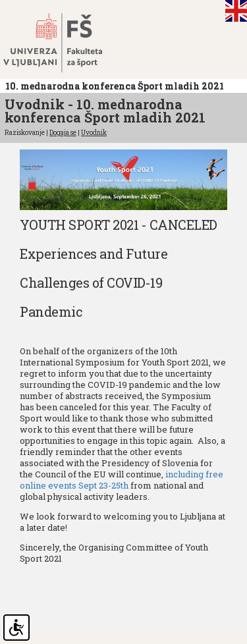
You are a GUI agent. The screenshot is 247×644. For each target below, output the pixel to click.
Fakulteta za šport (68, 43)
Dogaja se (63, 133)
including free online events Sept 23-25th (122, 480)
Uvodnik (94, 133)
